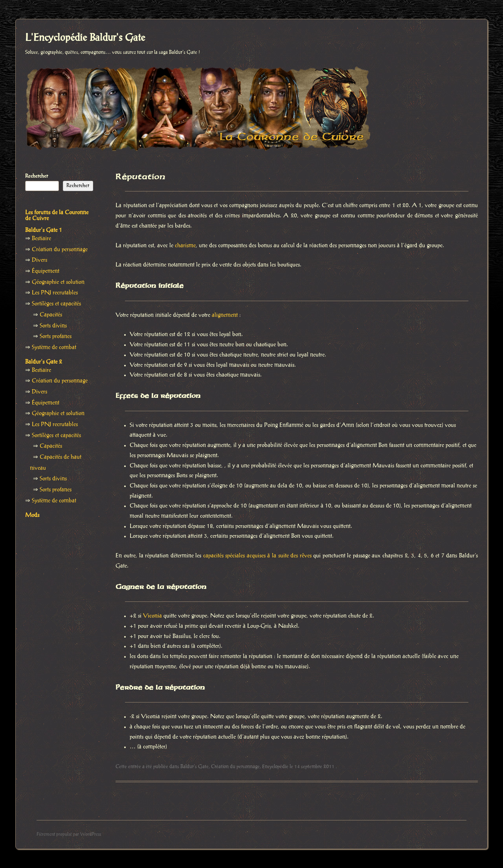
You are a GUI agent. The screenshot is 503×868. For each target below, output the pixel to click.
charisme (185, 246)
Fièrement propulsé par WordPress (69, 834)
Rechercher (37, 176)
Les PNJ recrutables (55, 293)
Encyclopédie (275, 767)
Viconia (152, 616)
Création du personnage (235, 767)
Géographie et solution (58, 282)
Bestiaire (41, 239)
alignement (225, 315)
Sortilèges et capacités (56, 304)
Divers (39, 260)
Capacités (51, 315)
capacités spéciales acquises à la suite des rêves (257, 556)
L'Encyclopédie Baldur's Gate (85, 38)
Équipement (46, 271)
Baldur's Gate (195, 767)
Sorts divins (53, 326)
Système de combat (54, 348)
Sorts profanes (56, 337)
